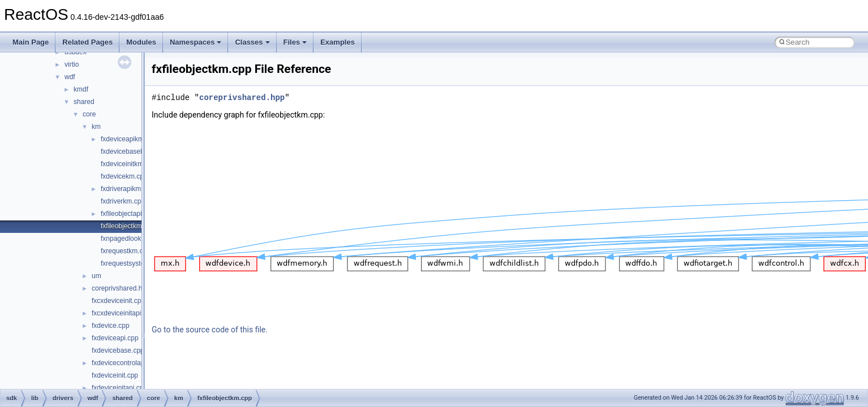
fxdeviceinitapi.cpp (119, 388)
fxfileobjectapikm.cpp (132, 214)
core (89, 114)
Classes (252, 42)
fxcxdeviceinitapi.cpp (123, 313)
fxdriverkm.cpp (123, 201)
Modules (141, 42)
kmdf (81, 89)
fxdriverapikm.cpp (127, 189)
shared (84, 102)
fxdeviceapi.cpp (115, 338)
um (96, 276)
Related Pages (87, 42)
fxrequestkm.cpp (126, 251)
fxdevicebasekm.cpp (132, 151)
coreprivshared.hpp (121, 288)
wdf (70, 77)
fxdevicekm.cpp (124, 176)
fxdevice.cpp (111, 326)
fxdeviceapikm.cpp (129, 139)
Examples (338, 42)
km (96, 127)
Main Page (31, 42)
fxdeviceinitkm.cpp (128, 164)
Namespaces (196, 42)
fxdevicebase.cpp (118, 350)
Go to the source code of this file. (210, 330)
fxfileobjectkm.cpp (128, 226)
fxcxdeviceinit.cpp (118, 301)
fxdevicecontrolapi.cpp (125, 363)
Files (295, 42)
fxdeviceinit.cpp (115, 375)
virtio (72, 64)
